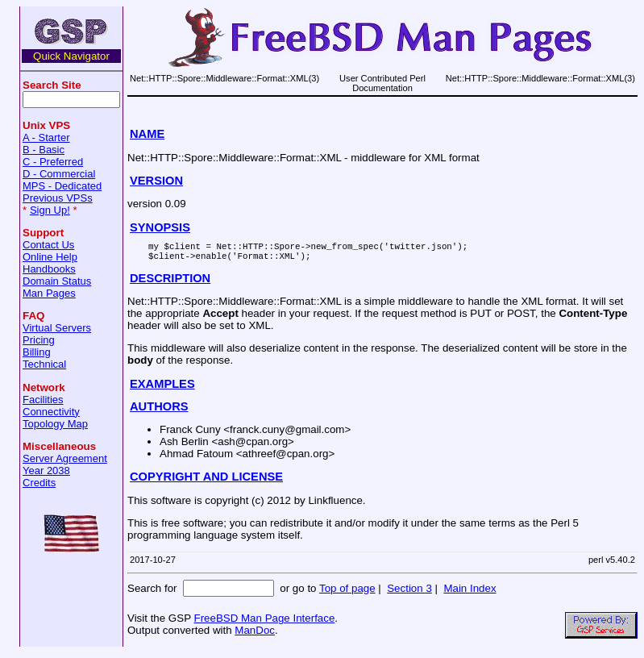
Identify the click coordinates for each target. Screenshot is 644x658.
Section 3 (409, 593)
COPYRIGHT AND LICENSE (206, 481)
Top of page (347, 593)
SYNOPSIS (160, 227)
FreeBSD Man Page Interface (264, 623)
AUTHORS (159, 411)
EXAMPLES (162, 389)
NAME (147, 134)
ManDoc (255, 635)
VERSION (156, 181)
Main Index (469, 593)
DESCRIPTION (170, 283)
